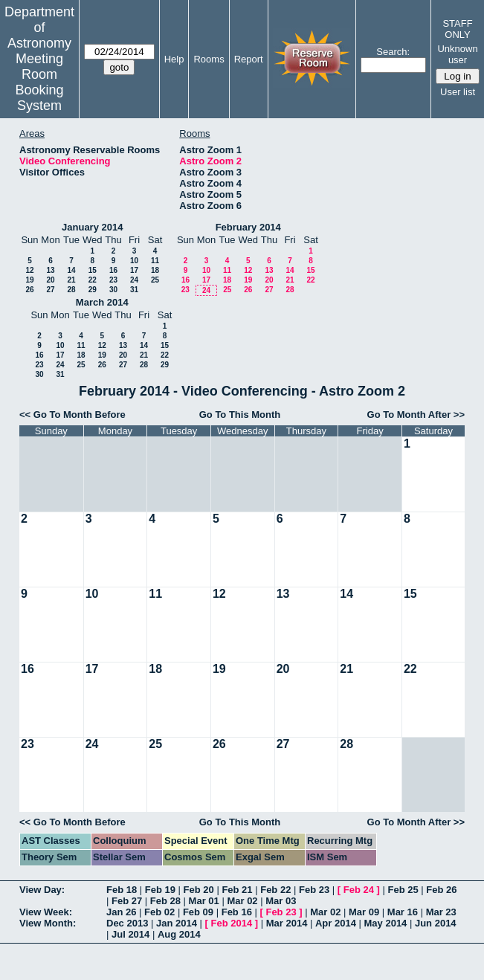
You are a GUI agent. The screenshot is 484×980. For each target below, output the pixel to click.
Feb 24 (359, 890)
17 (134, 270)
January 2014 (92, 227)
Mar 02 (242, 901)
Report (249, 59)
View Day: (42, 890)
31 (134, 290)
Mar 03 (281, 901)
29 (93, 290)
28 (71, 290)
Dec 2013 (127, 923)
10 (134, 261)
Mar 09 (364, 912)
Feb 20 (199, 890)
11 (155, 261)
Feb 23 (314, 890)
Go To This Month (240, 415)
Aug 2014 (179, 934)
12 (29, 270)
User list (458, 92)
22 (93, 280)
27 (50, 290)
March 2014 (102, 302)
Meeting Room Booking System (39, 82)
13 (50, 270)
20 (50, 280)
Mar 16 (403, 912)
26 (29, 290)
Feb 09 (198, 912)
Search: (393, 52)
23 (113, 280)
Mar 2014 (287, 923)
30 (113, 290)
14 (71, 270)
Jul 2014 (130, 934)
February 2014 (248, 227)
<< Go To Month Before (72, 415)
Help (174, 59)
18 (155, 270)
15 (93, 270)
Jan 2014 (177, 923)
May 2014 (386, 923)
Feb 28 (165, 901)
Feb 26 (441, 890)
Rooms (209, 59)
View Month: (48, 923)
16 (113, 270)
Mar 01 (204, 901)
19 (29, 280)
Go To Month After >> (416, 415)
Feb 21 (237, 890)
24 (134, 280)
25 (155, 280)
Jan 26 (121, 912)
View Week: (46, 912)
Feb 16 (237, 912)
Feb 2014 (232, 923)
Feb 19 (160, 890)
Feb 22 (275, 890)
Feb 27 (127, 901)
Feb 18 (122, 890)
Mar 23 (441, 912)
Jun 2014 (436, 923)
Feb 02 (159, 912)
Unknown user (457, 54)
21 (71, 280)
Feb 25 (403, 890)
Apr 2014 (336, 923)
